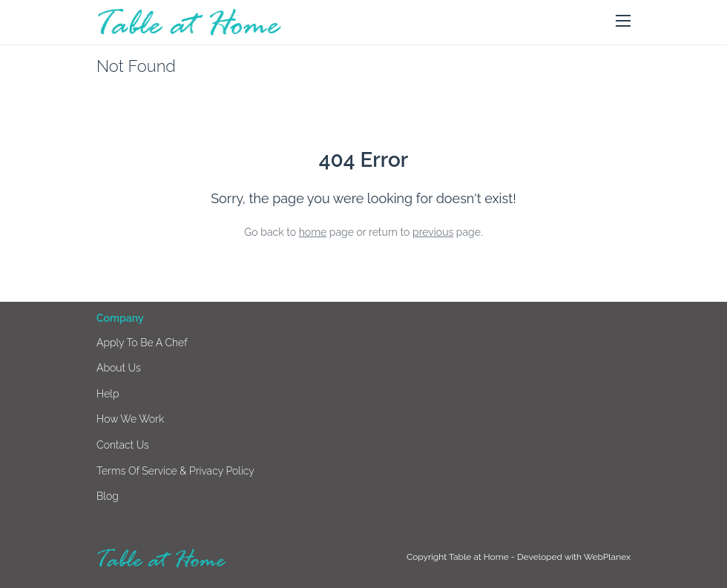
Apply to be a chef (142, 343)
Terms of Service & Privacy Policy (175, 471)
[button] (623, 22)
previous (433, 232)
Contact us (123, 445)
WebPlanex (607, 557)
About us (119, 368)
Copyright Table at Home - (462, 557)
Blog (108, 496)
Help (108, 394)
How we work (130, 419)
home (313, 232)
